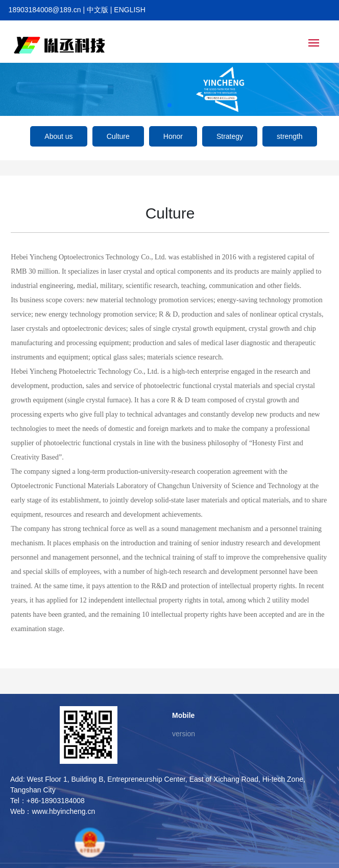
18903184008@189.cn (45, 10)
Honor (173, 136)
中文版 (98, 10)
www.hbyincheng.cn (63, 811)
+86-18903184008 (56, 801)
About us (58, 136)
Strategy (230, 136)
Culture (118, 136)
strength (290, 136)
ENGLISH (129, 10)
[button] (169, 105)
